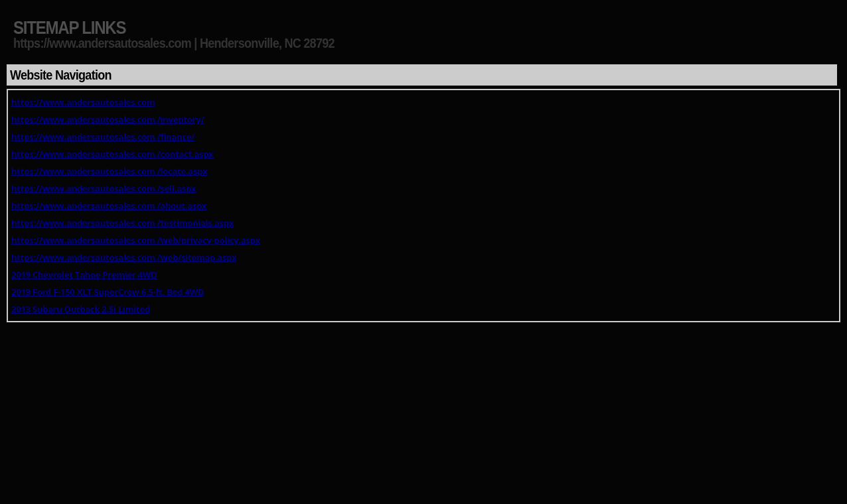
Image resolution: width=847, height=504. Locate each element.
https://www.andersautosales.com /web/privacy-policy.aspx (136, 240)
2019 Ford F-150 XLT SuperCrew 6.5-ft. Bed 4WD (108, 292)
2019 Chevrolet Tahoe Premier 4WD (84, 275)
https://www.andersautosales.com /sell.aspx (104, 188)
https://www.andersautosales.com (83, 102)
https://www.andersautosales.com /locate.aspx (109, 171)
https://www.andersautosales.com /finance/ (103, 137)
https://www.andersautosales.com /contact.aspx (112, 154)
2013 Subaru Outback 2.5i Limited (81, 309)
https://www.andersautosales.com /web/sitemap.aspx (124, 257)
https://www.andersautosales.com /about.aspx (109, 206)
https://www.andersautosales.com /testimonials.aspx (122, 223)
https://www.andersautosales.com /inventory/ (108, 119)
